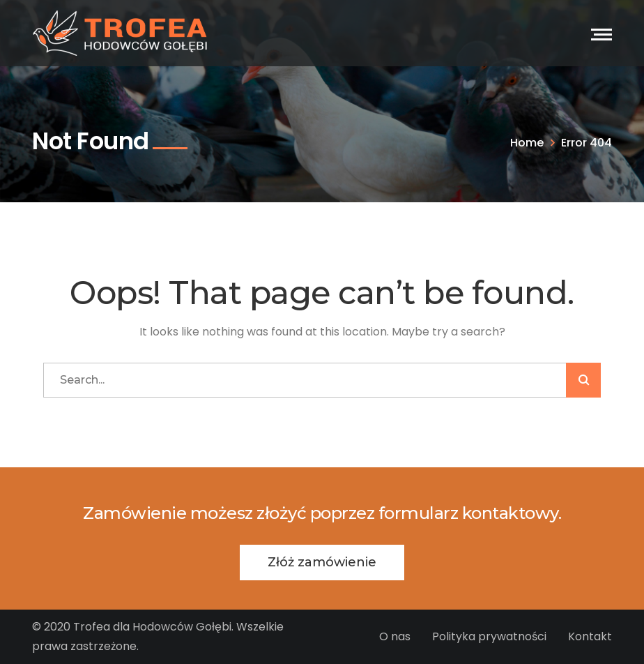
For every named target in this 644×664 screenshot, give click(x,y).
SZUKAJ (583, 380)
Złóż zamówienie (322, 562)
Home (527, 143)
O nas (395, 636)
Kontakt (590, 636)
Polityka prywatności (489, 636)
